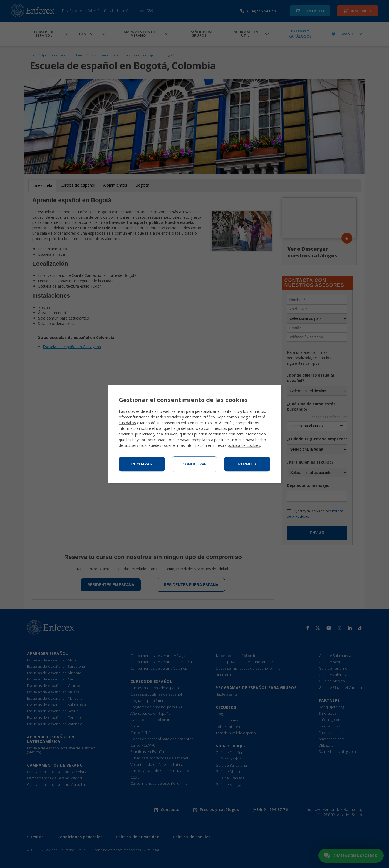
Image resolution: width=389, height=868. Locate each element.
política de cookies (244, 445)
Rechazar (142, 464)
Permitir (247, 464)
